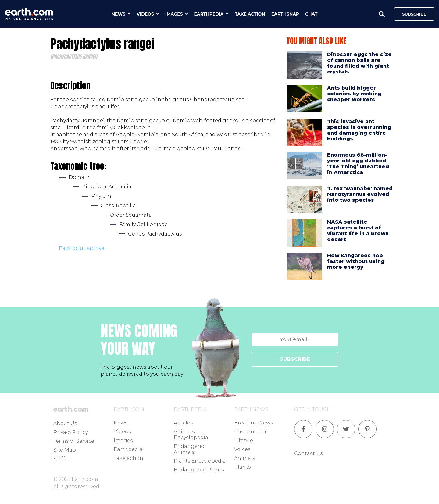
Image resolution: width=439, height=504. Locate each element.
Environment (251, 432)
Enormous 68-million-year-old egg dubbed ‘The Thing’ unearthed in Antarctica (358, 164)
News (121, 423)
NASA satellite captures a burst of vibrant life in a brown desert (358, 231)
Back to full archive (82, 248)
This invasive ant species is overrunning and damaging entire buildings (359, 130)
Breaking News (253, 423)
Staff (59, 459)
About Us (65, 423)
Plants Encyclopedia (200, 461)
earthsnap (285, 14)
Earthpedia (128, 449)
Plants (242, 467)
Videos (122, 432)
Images (123, 440)
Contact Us (308, 453)
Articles (183, 423)
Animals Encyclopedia (191, 435)
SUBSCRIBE (295, 359)
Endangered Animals (190, 449)
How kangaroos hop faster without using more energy (356, 261)
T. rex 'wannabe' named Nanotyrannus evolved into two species (360, 194)
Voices (242, 449)
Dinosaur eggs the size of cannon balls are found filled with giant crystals (359, 63)
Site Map (65, 450)
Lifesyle (244, 440)
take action (250, 14)
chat (311, 14)
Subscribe (414, 14)
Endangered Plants (199, 470)
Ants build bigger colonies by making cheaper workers (354, 94)
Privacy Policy (71, 432)
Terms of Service (74, 441)
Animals (244, 458)
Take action (128, 458)
